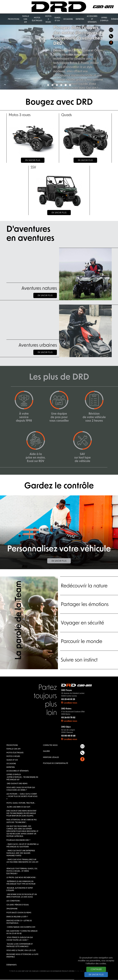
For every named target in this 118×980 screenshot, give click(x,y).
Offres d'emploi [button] (104, 20)
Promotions (12, 746)
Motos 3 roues (13, 757)
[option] (59, 52)
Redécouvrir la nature (85, 586)
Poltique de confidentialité (55, 764)
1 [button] (48, 85)
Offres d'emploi (14, 775)
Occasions (11, 764)
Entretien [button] (80, 20)
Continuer (96, 970)
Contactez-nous (50, 746)
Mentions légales (51, 758)
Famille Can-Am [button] (26, 20)
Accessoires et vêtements (18, 771)
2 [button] (52, 85)
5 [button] (66, 85)
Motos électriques (15, 753)
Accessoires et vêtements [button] (92, 20)
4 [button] (61, 85)
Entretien (11, 768)
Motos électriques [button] (37, 20)
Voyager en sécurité (83, 624)
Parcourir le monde (82, 642)
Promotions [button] (14, 20)
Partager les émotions (85, 605)
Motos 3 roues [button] (48, 20)
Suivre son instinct (80, 661)
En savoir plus (45, 296)
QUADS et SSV (12, 760)
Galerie (46, 752)
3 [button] (57, 85)
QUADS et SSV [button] (57, 20)
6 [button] (70, 85)
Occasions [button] (68, 20)
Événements (12, 965)
